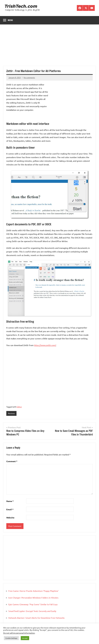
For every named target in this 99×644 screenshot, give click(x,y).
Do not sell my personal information (19, 633)
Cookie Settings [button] (11, 638)
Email (10, 509)
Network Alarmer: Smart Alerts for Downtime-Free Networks (36, 618)
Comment (12, 461)
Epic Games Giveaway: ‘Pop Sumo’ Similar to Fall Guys (33, 604)
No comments (29, 77)
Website (10, 518)
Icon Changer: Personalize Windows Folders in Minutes (33, 598)
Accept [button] (25, 638)
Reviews (11, 413)
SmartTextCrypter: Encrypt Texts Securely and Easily (32, 611)
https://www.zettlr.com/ (45, 345)
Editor (19, 407)
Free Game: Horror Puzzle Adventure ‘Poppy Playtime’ (34, 591)
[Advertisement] (49, 47)
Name (10, 501)
